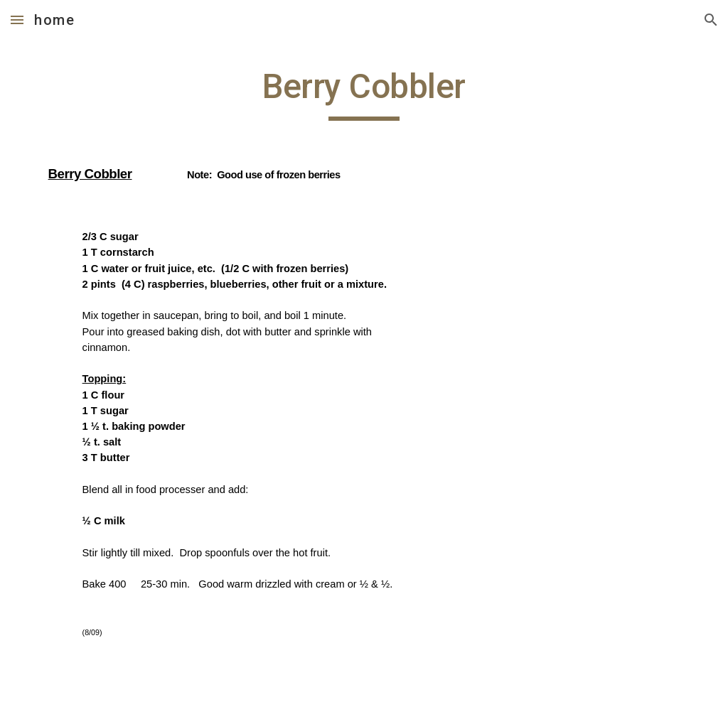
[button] (17, 20)
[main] (364, 367)
